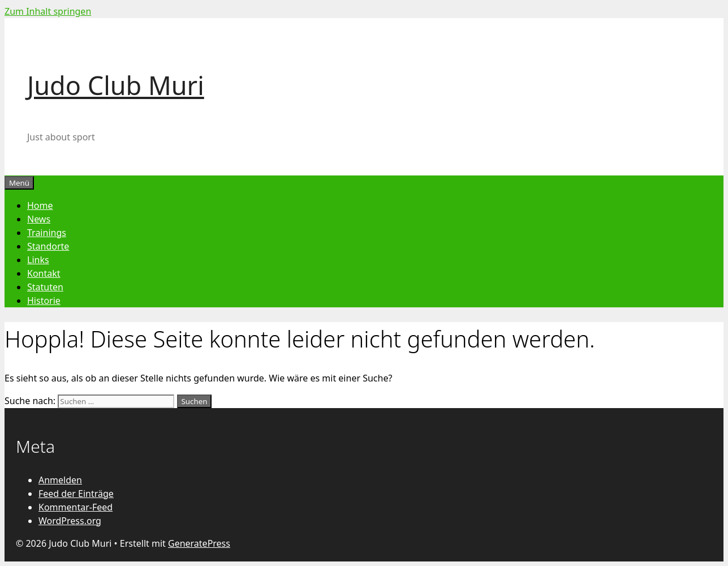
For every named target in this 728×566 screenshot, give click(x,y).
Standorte (48, 246)
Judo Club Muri (116, 85)
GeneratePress (199, 543)
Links (38, 260)
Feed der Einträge (76, 494)
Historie (44, 301)
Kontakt (44, 273)
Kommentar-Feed (76, 507)
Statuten (45, 287)
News (39, 219)
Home (40, 205)
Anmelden (60, 480)
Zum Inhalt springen (48, 11)
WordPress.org (70, 521)
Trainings (47, 233)
